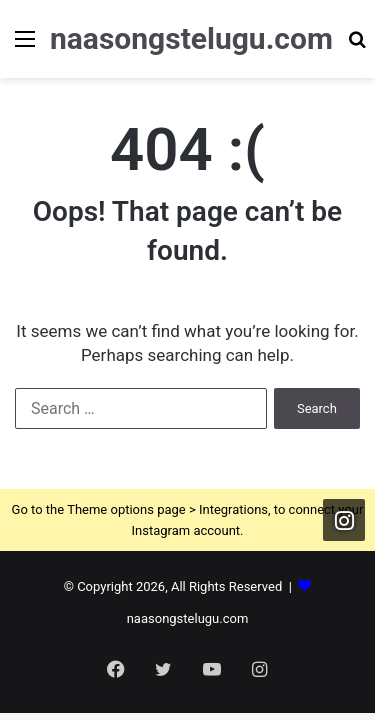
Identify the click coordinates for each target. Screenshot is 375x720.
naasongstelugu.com (188, 618)
